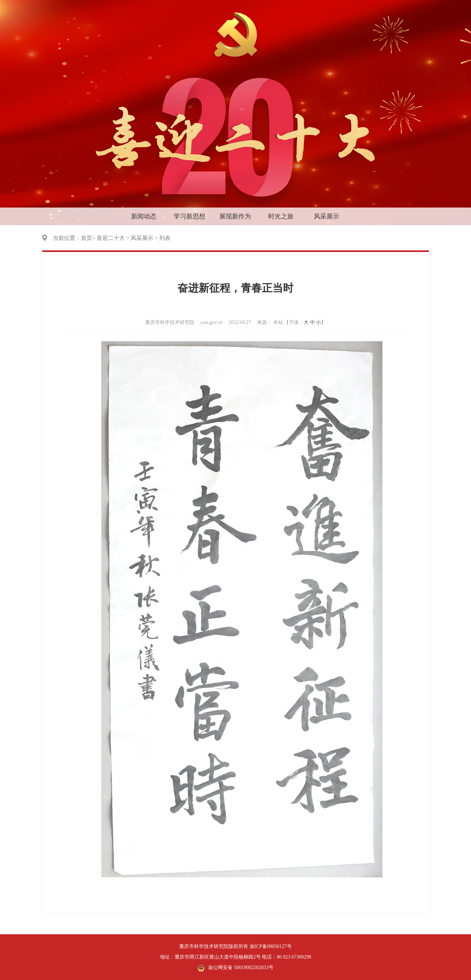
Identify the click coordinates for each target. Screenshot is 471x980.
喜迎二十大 (111, 238)
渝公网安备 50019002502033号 (235, 968)
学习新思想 (189, 216)
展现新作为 (235, 216)
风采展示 (327, 216)
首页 (86, 238)
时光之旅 (281, 216)
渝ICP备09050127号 (271, 946)
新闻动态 (144, 216)
